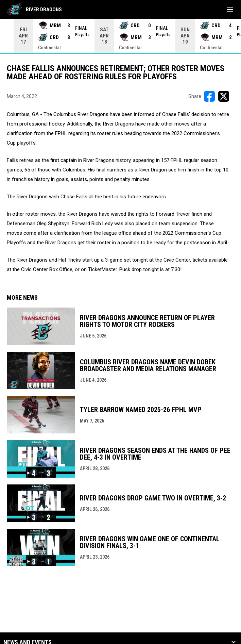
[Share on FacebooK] (209, 96)
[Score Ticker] (121, 36)
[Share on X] (224, 96)
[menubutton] (230, 10)
